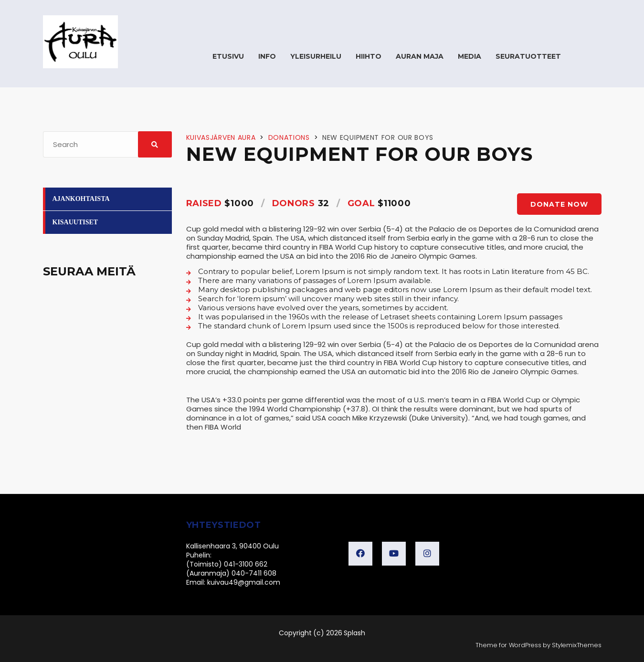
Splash (354, 633)
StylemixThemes (576, 645)
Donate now (559, 204)
